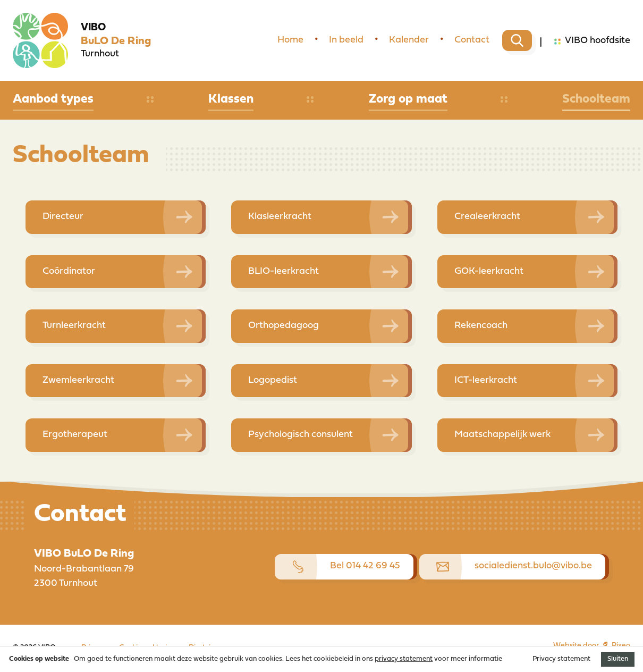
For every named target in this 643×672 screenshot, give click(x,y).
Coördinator (69, 271)
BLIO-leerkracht (284, 271)
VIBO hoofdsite (592, 41)
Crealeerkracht (487, 217)
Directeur (63, 217)
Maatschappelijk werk (502, 435)
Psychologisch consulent (301, 435)
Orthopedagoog (284, 326)
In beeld (346, 40)
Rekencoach (481, 326)
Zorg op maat (408, 99)
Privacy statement (561, 659)
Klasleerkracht (280, 217)
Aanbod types (53, 99)
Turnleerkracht (74, 326)
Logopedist (273, 380)
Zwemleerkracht (78, 380)
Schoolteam (596, 99)
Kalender (409, 40)
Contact (472, 40)
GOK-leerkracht (489, 271)
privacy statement (404, 659)
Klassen (231, 99)
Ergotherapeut (75, 435)
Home (290, 40)
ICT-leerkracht (486, 380)
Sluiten (618, 659)
